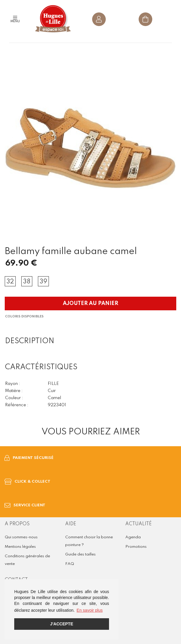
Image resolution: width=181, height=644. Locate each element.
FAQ (70, 564)
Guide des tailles (80, 554)
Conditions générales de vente (27, 560)
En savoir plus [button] (90, 610)
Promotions (136, 547)
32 (10, 282)
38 (27, 282)
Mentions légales (20, 547)
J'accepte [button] (62, 624)
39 (43, 282)
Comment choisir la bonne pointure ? (89, 541)
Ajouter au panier (90, 303)
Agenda (133, 537)
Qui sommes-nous (21, 537)
